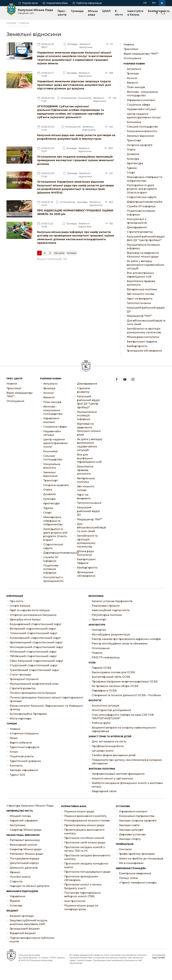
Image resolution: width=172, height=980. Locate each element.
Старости (16, 881)
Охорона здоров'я (140, 145)
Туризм (132, 168)
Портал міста (30, 3)
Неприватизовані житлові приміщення (118, 774)
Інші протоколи (75, 901)
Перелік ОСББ (102, 668)
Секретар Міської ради (26, 830)
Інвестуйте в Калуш (135, 13)
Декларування (137, 227)
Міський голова (20, 816)
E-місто (119, 13)
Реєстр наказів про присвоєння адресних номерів (126, 639)
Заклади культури (131, 830)
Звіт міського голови (141, 294)
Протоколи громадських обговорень (81, 878)
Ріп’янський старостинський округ (33, 652)
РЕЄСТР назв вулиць (106, 657)
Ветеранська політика (142, 289)
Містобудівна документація (111, 635)
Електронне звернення (135, 873)
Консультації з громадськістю (137, 221)
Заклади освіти (129, 825)
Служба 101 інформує (141, 206)
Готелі (14, 752)
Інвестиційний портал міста (111, 610)
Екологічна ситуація (105, 706)
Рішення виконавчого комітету (85, 816)
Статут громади (21, 675)
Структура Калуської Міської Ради (30, 806)
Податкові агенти (22, 756)
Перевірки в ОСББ (104, 691)
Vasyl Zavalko (159, 958)
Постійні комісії (20, 877)
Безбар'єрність (137, 346)
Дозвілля (133, 154)
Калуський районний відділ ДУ (146, 309)
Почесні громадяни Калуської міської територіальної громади (47, 699)
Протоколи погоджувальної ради (87, 872)
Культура (133, 159)
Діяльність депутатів (24, 868)
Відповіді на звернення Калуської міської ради (143, 255)
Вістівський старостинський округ (33, 629)
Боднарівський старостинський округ (36, 624)
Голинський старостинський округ (34, 633)
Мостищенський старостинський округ (36, 647)
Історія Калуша (20, 606)
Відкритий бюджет (23, 933)
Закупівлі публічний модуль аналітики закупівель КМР (29, 922)
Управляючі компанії (141, 100)
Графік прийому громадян (137, 854)
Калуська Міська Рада (35, 11)
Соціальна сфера (138, 105)
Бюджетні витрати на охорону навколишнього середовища (124, 729)
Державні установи (132, 834)
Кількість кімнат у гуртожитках (112, 779)
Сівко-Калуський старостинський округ (36, 661)
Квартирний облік (104, 791)
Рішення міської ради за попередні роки (81, 907)
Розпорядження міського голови (87, 821)
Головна (11, 23)
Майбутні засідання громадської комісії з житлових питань (127, 785)
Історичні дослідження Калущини (33, 615)
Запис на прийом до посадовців (141, 859)
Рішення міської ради (79, 811)
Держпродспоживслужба (145, 202)
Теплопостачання (139, 303)
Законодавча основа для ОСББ (113, 672)
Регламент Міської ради (26, 854)
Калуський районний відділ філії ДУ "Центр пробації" (146, 238)
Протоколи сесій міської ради (85, 843)
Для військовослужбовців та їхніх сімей (146, 322)
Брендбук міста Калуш (25, 619)
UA (145, 3)
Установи (16, 906)
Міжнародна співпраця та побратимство (145, 179)
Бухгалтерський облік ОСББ (111, 677)
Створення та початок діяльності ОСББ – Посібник (126, 695)
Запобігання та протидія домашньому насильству (144, 330)
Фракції (15, 872)
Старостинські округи (142, 197)
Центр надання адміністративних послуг (144, 116)
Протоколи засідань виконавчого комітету (87, 857)
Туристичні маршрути (25, 747)
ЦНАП (106, 11)
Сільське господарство (142, 127)
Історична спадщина (24, 733)
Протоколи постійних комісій (84, 838)
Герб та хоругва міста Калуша (30, 610)
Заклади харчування (24, 770)
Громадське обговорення (144, 351)
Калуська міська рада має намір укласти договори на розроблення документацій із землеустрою (76, 137)
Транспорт (134, 140)
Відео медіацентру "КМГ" (141, 54)
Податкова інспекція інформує (141, 213)
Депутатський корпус (24, 863)
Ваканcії (133, 83)
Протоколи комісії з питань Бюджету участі (83, 886)
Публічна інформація (89, 3)
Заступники (18, 825)
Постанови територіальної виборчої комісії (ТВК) (83, 895)
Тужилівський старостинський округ (34, 670)
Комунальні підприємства (137, 816)
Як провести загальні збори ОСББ (115, 686)
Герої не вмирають (140, 299)
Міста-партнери (21, 719)
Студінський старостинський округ (34, 665)
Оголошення (132, 58)
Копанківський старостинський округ (35, 638)
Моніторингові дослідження (111, 710)
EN (154, 3)
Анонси (132, 78)
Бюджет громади (22, 916)
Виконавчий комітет (24, 845)
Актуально (134, 69)
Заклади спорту (130, 839)
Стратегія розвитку (140, 232)
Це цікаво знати (103, 751)
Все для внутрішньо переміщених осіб (140, 275)
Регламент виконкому (25, 840)
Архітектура (135, 163)
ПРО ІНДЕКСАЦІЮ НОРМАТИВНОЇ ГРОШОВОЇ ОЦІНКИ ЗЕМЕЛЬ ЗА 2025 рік (75, 212)
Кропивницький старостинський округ (36, 642)
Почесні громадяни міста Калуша (33, 693)
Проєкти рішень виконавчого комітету (84, 832)
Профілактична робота (108, 746)
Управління (17, 896)
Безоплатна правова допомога (141, 283)
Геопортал (99, 630)
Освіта (131, 150)
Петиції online (128, 878)
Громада (77, 11)
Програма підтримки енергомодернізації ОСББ (125, 682)
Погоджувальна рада (24, 859)
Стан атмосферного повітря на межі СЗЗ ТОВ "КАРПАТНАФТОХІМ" (123, 717)
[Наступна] (59, 253)
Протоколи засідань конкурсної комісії (86, 865)
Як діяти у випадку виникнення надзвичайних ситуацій (146, 265)
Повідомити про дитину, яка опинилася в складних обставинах (127, 762)
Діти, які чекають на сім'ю (109, 742)
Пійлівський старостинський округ (33, 656)
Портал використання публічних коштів (32, 940)
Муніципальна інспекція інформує (143, 247)
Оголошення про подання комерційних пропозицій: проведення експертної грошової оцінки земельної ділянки (76, 160)
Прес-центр (62, 13)
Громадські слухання (24, 679)
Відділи (15, 901)
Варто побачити (21, 743)
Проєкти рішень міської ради (84, 825)
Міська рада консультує (143, 337)
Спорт (131, 173)
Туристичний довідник (25, 761)
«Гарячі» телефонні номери (138, 883)
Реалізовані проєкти (106, 606)
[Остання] (72, 253)
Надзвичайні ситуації (141, 109)
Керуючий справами (24, 821)
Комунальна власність (142, 131)
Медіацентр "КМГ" (139, 316)
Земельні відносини (141, 136)
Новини (24, 23)
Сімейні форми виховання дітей (114, 755)
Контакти (16, 766)
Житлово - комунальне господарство (142, 94)
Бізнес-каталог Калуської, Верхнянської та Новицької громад (46, 708)
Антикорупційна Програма (28, 714)
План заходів (136, 87)
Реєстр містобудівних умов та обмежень (120, 644)
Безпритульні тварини (142, 342)
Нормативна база (57, 3)
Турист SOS (17, 775)
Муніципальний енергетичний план (34, 684)
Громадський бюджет (25, 929)
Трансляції (131, 49)
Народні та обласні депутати (30, 886)
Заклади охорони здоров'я (138, 821)
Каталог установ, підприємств (112, 601)
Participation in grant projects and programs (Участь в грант (142, 189)
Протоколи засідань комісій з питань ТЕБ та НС (85, 849)
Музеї (14, 738)
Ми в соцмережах (131, 863)
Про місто (16, 601)
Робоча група (101, 723)
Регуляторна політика (107, 615)
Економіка (134, 122)
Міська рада (93, 13)
